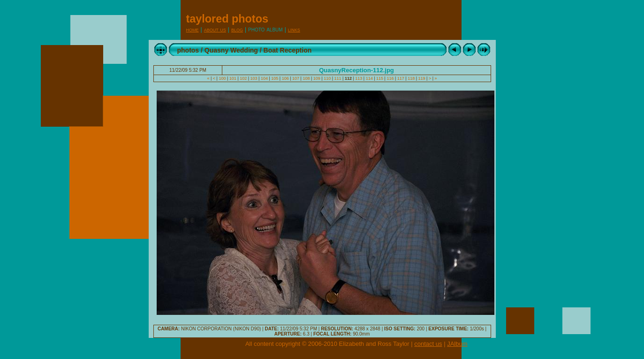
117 (401, 78)
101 (233, 78)
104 (264, 78)
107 (296, 78)
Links (294, 29)
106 (285, 78)
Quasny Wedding (231, 50)
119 (422, 78)
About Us (215, 29)
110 (327, 78)
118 (411, 78)
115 (380, 78)
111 (338, 78)
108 (306, 78)
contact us (428, 344)
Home (193, 29)
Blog (237, 29)
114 (369, 78)
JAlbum (457, 344)
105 (275, 78)
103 (254, 78)
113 (359, 78)
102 (243, 78)
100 (222, 78)
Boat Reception (288, 50)
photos (188, 50)
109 (317, 78)
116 (390, 78)
